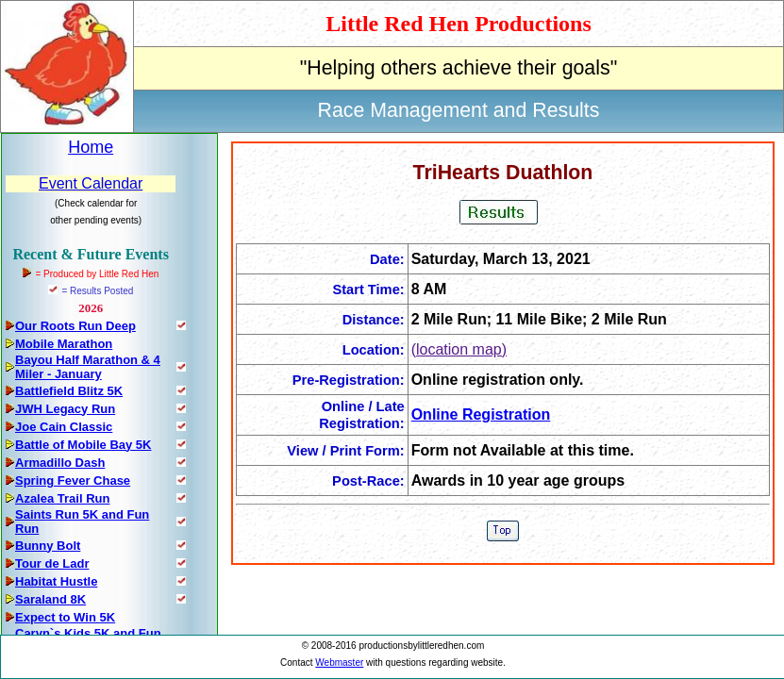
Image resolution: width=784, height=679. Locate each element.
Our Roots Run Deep (75, 326)
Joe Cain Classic (64, 427)
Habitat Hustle (56, 581)
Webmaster (339, 662)
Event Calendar (91, 183)
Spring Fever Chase (73, 480)
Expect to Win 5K (65, 617)
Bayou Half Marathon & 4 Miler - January (88, 367)
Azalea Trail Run (62, 498)
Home (91, 147)
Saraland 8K (50, 599)
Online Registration (481, 414)
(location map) (459, 349)
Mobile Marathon (64, 344)
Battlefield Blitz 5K (69, 391)
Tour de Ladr (52, 563)
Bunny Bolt (48, 546)
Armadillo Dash (60, 463)
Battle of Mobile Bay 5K (83, 445)
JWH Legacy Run (65, 409)
